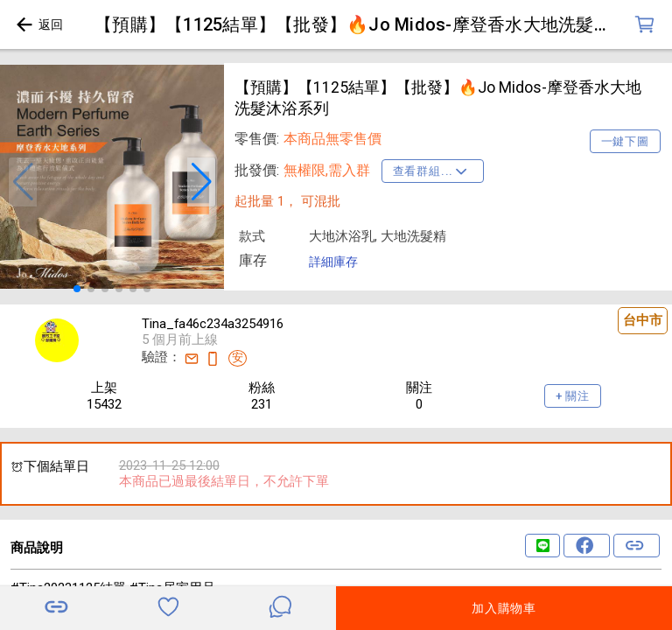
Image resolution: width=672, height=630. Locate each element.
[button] (23, 182)
